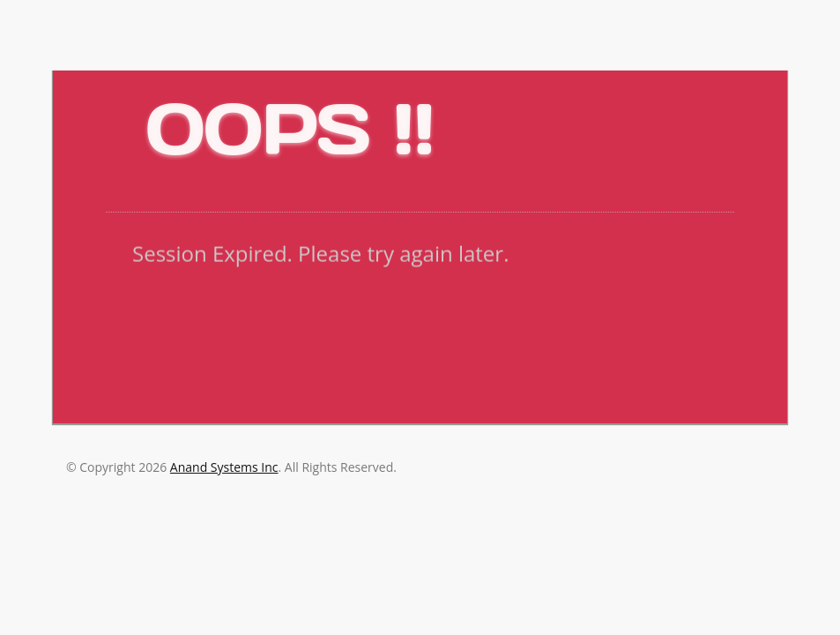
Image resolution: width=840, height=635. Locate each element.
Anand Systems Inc (224, 467)
